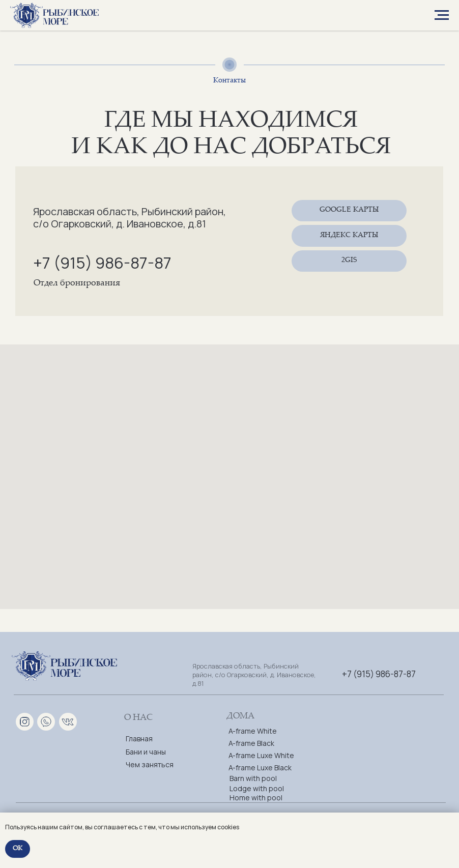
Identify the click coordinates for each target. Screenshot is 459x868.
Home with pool (256, 798)
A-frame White (253, 731)
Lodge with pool (257, 788)
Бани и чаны (146, 752)
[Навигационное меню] (442, 15)
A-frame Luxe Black (260, 768)
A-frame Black (251, 743)
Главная (139, 739)
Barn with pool (253, 778)
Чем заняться (150, 764)
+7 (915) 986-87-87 (102, 263)
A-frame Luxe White (261, 755)
